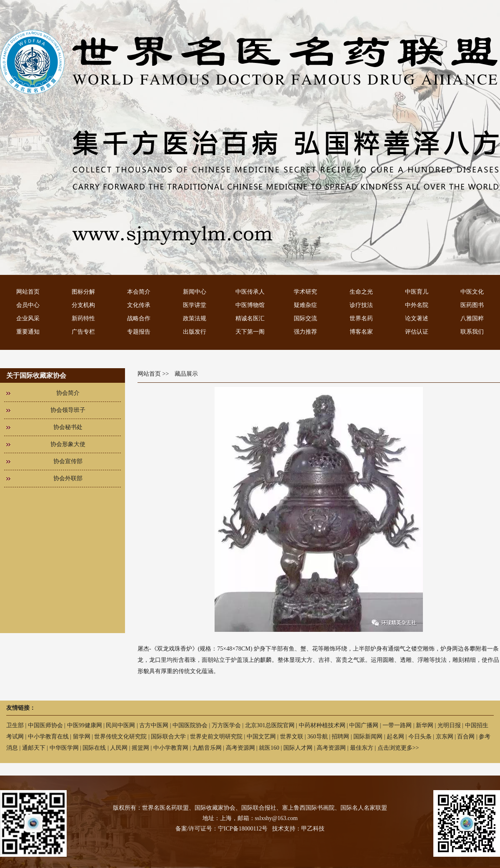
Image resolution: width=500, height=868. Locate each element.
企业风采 (28, 318)
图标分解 (83, 292)
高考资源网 (240, 748)
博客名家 (361, 332)
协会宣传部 (68, 461)
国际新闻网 (368, 737)
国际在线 (94, 748)
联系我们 (472, 332)
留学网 (82, 737)
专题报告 (139, 332)
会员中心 (28, 305)
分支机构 (83, 305)
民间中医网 (120, 725)
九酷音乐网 (207, 748)
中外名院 (417, 305)
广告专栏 (83, 332)
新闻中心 (195, 292)
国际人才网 (298, 748)
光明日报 (449, 725)
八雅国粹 (472, 318)
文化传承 (139, 305)
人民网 (119, 748)
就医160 (269, 748)
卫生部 (15, 725)
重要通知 (28, 332)
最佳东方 (362, 748)
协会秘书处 (68, 427)
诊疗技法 (361, 305)
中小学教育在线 (48, 737)
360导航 (318, 737)
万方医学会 (226, 725)
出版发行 (195, 332)
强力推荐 (305, 332)
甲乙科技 (313, 829)
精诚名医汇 (250, 318)
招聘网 (340, 737)
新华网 (425, 725)
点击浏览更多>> (398, 748)
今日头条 (420, 737)
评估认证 (417, 332)
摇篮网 (140, 748)
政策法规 (195, 318)
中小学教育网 (171, 748)
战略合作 (139, 318)
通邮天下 (34, 748)
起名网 (395, 737)
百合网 (466, 737)
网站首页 (28, 292)
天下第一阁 (250, 332)
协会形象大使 (68, 444)
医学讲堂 (195, 305)
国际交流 (305, 318)
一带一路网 (397, 725)
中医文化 (472, 292)
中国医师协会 (45, 725)
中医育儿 (417, 292)
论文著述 (417, 318)
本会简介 (139, 292)
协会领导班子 (68, 410)
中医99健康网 (85, 725)
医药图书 (472, 305)
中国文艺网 (261, 737)
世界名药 (361, 318)
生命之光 (361, 292)
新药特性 (83, 318)
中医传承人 (250, 292)
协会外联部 (68, 478)
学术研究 (305, 292)
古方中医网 (154, 725)
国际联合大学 (168, 737)
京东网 (445, 737)
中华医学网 (64, 748)
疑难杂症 (305, 305)
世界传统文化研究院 (120, 737)
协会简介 (68, 393)
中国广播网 (364, 725)
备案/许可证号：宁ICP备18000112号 (221, 829)
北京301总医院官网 (270, 725)
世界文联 (292, 737)
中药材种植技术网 (322, 725)
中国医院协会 (190, 725)
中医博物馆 (250, 305)
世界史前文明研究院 (216, 737)
